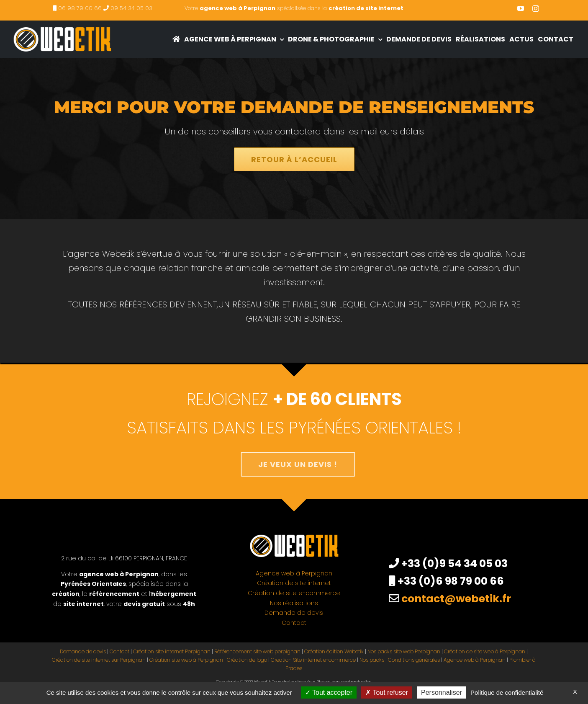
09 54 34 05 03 (131, 8)
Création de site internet (294, 583)
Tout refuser (387, 692)
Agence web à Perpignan (294, 573)
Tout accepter (329, 692)
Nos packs (372, 660)
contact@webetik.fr (456, 599)
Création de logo (247, 660)
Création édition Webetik (334, 651)
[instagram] (536, 8)
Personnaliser (442, 692)
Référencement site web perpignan (257, 651)
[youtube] (521, 8)
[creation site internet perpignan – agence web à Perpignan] (62, 25)
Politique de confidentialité (507, 692)
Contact (294, 623)
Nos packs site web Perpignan (404, 651)
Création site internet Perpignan (172, 651)
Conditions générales (414, 660)
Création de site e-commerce (294, 593)
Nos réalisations (294, 603)
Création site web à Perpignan (186, 660)
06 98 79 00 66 (80, 8)
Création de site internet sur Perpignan (99, 660)
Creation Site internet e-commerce (313, 660)
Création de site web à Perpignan (485, 651)
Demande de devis (294, 613)
